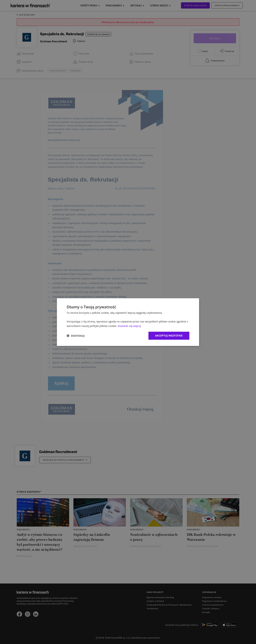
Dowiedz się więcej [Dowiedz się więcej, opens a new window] (129, 326)
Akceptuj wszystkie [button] (169, 336)
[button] (76, 336)
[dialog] (128, 322)
